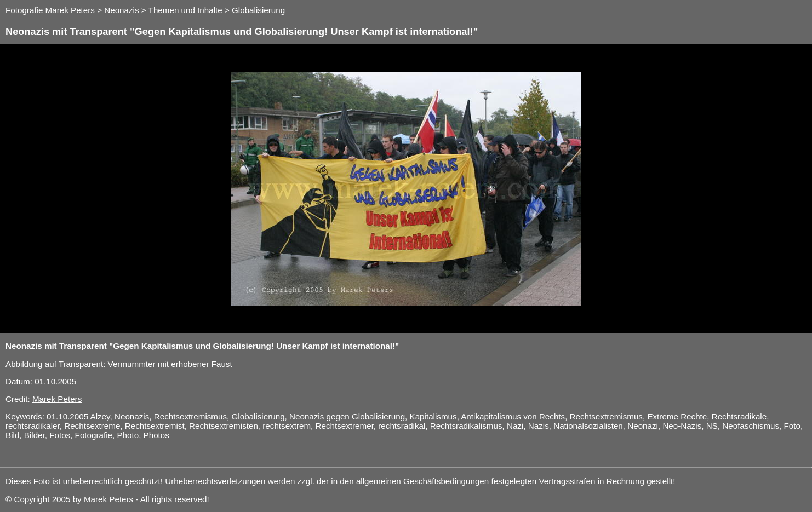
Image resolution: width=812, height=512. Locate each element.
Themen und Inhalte (185, 10)
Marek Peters (57, 399)
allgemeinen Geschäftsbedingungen (422, 481)
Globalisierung (258, 10)
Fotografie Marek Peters (50, 10)
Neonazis (121, 10)
